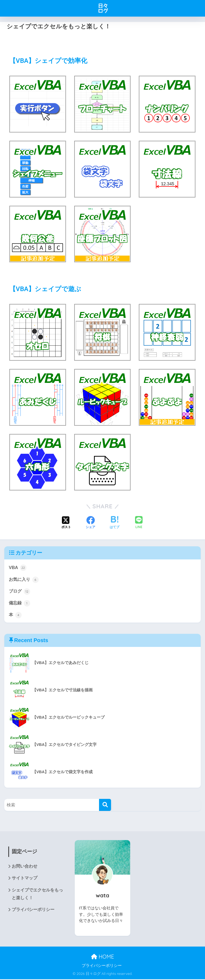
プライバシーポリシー (33, 911)
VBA (18, 567)
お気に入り (24, 579)
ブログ (20, 592)
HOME (102, 957)
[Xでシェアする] (66, 523)
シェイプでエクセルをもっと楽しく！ (37, 895)
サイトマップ (25, 879)
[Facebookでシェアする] (90, 523)
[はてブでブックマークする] (115, 523)
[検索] (105, 806)
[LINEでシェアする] (139, 523)
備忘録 (20, 604)
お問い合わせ (25, 867)
